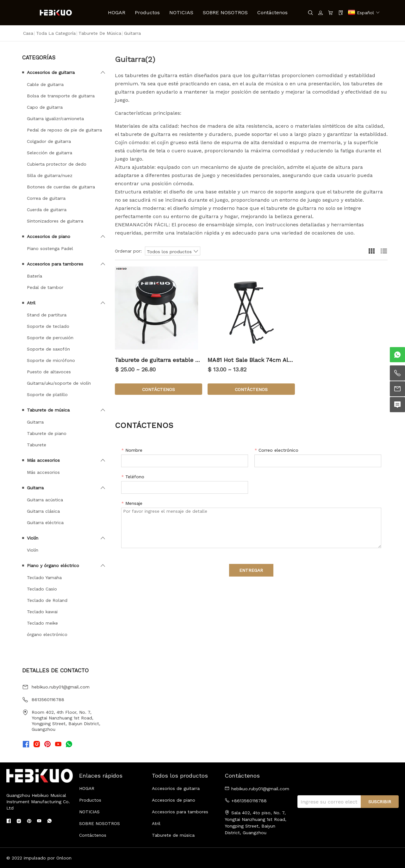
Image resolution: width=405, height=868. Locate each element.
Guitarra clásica (43, 511)
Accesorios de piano (49, 236)
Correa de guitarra (46, 198)
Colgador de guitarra (49, 141)
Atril (31, 303)
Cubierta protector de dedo (57, 164)
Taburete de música (100, 33)
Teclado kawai (42, 612)
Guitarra (35, 422)
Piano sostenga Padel (50, 248)
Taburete (37, 445)
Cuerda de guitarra (47, 210)
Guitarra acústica (45, 500)
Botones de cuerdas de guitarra (61, 187)
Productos (147, 12)
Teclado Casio (42, 589)
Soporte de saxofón (48, 349)
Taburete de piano (47, 433)
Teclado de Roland (47, 600)
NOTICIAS (181, 12)
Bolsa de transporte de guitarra (61, 96)
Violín (33, 538)
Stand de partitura (47, 315)
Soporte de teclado (48, 326)
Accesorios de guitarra (51, 72)
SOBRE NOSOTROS (225, 12)
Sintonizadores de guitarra (55, 221)
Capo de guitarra (45, 107)
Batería (34, 276)
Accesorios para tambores (55, 264)
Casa (28, 33)
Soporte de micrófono (51, 360)
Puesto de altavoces (49, 372)
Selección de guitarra (50, 153)
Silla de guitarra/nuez (50, 175)
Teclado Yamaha (44, 578)
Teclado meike (42, 623)
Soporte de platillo (47, 394)
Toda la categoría (56, 33)
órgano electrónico (47, 634)
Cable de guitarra (45, 84)
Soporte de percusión (50, 338)
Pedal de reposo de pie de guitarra (64, 130)
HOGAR (117, 12)
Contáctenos (272, 12)
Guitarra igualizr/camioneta (55, 119)
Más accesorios (43, 460)
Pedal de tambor (45, 287)
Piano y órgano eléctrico (53, 565)
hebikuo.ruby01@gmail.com (61, 687)
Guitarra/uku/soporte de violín (59, 383)
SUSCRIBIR (380, 802)
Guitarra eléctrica (45, 523)
